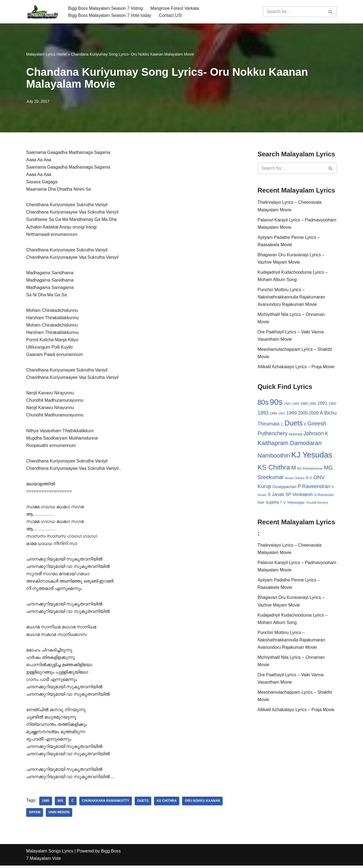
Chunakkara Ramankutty (106, 804)
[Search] (294, 12)
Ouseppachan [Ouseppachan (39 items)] (285, 488)
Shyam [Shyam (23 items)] (262, 496)
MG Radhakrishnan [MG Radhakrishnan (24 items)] (310, 469)
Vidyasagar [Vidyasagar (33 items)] (296, 503)
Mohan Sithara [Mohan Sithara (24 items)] (295, 479)
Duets (143, 804)
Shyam (35, 815)
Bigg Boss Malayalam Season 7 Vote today (110, 15)
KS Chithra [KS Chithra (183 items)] (274, 468)
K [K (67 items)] (326, 435)
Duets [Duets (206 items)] (294, 424)
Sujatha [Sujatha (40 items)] (272, 503)
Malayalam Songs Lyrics (50, 854)
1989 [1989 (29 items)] (304, 404)
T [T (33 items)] (281, 503)
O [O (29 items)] (311, 479)
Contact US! (171, 15)
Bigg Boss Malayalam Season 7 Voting (106, 8)
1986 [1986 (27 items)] (295, 404)
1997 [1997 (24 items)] (282, 414)
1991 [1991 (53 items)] (322, 404)
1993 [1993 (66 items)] (263, 414)
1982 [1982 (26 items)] (287, 404)
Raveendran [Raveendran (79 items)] (316, 487)
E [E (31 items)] (305, 425)
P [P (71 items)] (299, 487)
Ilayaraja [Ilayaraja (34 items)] (295, 435)
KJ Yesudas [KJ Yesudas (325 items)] (312, 456)
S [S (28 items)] (333, 488)
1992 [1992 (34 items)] (332, 404)
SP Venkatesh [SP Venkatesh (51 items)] (299, 495)
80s (60, 804)
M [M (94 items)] (294, 468)
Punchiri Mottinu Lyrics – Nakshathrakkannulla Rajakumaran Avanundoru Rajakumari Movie (291, 298)
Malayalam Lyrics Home (46, 54)
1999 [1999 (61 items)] (292, 414)
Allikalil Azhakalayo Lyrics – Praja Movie (296, 368)
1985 (46, 804)
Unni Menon (59, 815)
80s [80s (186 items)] (263, 403)
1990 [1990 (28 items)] (313, 404)
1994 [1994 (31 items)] (273, 414)
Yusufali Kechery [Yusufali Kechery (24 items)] (317, 504)
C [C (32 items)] (282, 425)
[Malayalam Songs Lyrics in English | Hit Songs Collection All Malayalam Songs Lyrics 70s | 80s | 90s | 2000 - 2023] (43, 12)
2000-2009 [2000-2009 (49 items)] (308, 414)
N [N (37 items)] (307, 479)
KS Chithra (167, 804)
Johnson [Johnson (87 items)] (314, 434)
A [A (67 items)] (321, 414)
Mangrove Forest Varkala (175, 8)
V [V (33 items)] (285, 503)
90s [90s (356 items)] (276, 403)
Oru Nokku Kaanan (203, 804)
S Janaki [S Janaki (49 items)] (276, 496)
